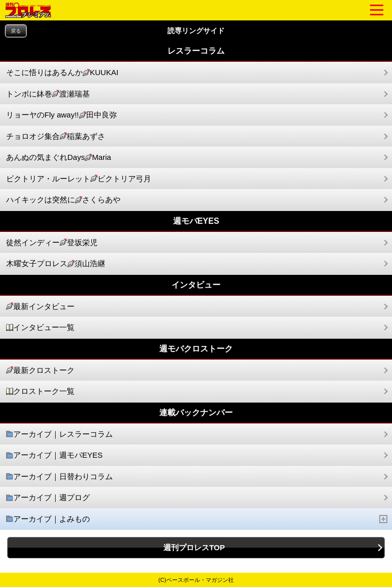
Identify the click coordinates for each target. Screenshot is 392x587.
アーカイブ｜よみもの (197, 519)
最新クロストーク (40, 371)
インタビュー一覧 (40, 328)
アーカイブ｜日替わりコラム (59, 477)
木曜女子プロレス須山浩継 (56, 264)
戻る (16, 31)
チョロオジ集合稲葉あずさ (56, 137)
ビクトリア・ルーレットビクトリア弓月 (79, 179)
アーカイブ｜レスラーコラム (59, 435)
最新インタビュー (40, 307)
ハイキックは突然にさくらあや (63, 200)
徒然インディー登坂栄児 (52, 243)
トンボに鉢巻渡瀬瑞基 (48, 94)
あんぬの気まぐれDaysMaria (59, 158)
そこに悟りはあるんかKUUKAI (62, 73)
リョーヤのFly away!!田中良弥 (62, 115)
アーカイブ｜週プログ (48, 498)
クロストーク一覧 (40, 392)
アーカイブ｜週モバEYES (54, 455)
